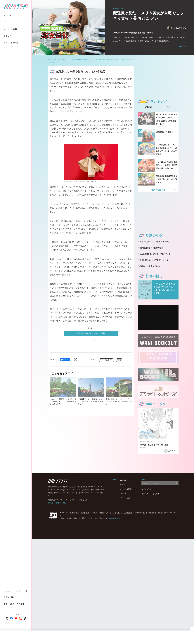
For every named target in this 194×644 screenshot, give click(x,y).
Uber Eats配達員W (177, 28)
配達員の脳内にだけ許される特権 (91, 333)
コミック (7, 36)
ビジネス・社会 (60, 59)
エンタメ (7, 16)
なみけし (166, 254)
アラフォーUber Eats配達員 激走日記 (81, 59)
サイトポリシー (71, 500)
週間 (168, 107)
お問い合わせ (83, 500)
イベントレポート (11, 43)
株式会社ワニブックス (55, 500)
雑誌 (143, 266)
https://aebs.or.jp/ (114, 518)
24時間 (148, 107)
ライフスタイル (107, 360)
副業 (120, 360)
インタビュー (161, 242)
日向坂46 (158, 248)
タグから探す (9, 597)
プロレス (145, 260)
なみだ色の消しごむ (149, 254)
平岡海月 (145, 248)
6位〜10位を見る (158, 190)
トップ (50, 59)
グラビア (7, 22)
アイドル (145, 242)
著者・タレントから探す (14, 604)
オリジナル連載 (10, 29)
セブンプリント (161, 260)
